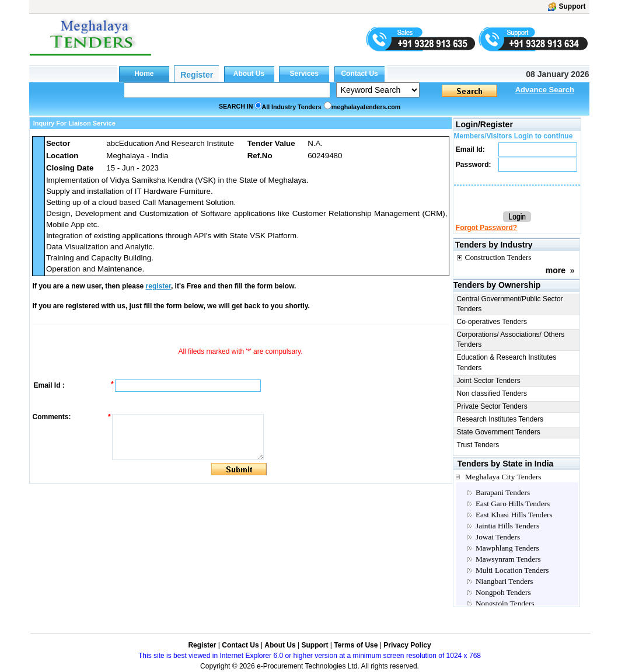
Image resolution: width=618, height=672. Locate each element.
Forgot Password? (486, 228)
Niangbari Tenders (504, 581)
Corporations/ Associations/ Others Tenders (511, 340)
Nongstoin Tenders (505, 603)
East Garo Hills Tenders (513, 504)
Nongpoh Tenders (503, 592)
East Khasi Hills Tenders (514, 515)
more (556, 270)
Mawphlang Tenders (507, 548)
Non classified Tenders (492, 394)
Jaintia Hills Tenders (507, 526)
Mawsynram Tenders (508, 559)
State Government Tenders (499, 432)
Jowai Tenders (498, 537)
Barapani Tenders (503, 492)
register (158, 286)
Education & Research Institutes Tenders (507, 362)
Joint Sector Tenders (489, 381)
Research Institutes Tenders (500, 419)
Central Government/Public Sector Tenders (510, 304)
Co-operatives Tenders (492, 322)
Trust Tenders (478, 445)
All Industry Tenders (292, 107)
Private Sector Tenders (492, 406)
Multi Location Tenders (512, 570)
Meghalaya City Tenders (503, 477)
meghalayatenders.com (366, 107)
